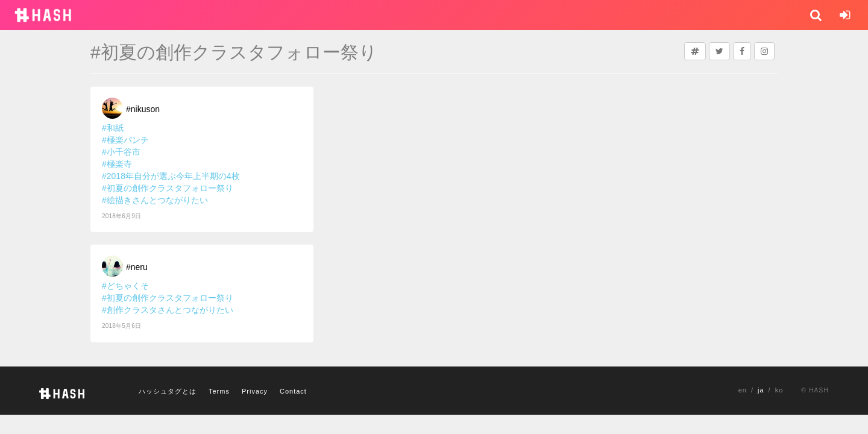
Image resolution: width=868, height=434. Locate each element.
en (743, 390)
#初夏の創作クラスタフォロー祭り (168, 188)
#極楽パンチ (125, 140)
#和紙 (113, 128)
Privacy (255, 391)
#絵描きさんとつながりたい (155, 200)
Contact (293, 391)
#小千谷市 (121, 152)
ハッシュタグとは (168, 391)
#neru (137, 267)
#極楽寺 (117, 164)
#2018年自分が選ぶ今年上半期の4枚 (171, 176)
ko (779, 390)
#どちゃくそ (125, 286)
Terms (219, 391)
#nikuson (143, 109)
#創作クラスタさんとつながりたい (168, 310)
